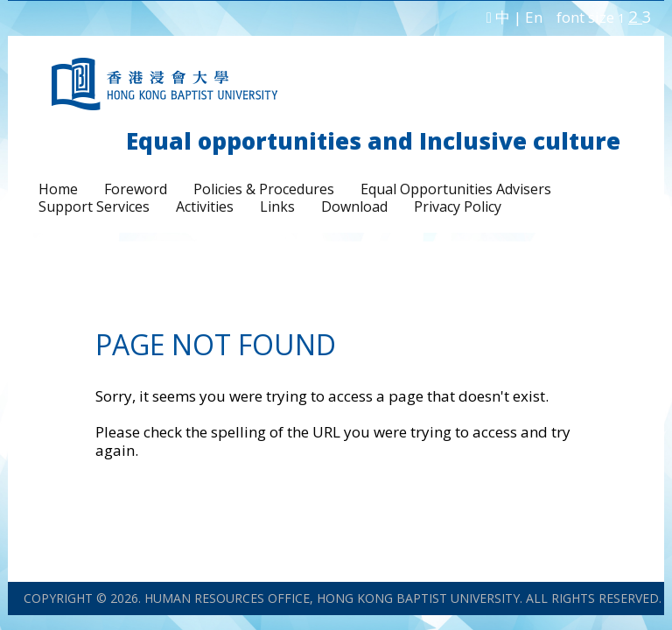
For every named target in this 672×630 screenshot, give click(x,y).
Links (277, 206)
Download (354, 206)
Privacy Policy (458, 206)
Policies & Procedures (264, 189)
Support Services (94, 206)
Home (58, 189)
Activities (205, 206)
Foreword (136, 189)
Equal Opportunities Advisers (456, 189)
